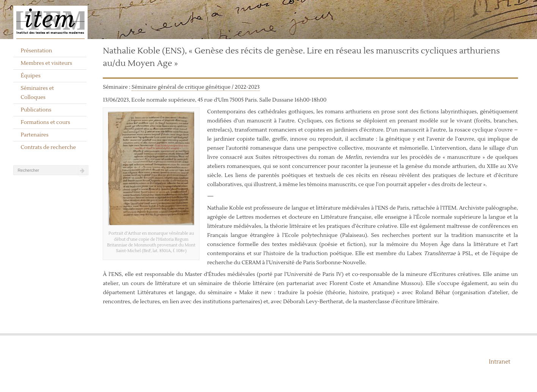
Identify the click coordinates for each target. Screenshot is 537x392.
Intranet (500, 362)
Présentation (36, 51)
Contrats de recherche (48, 147)
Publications (36, 110)
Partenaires (35, 135)
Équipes (31, 76)
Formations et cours (45, 122)
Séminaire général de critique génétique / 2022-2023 (195, 87)
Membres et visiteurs (46, 63)
